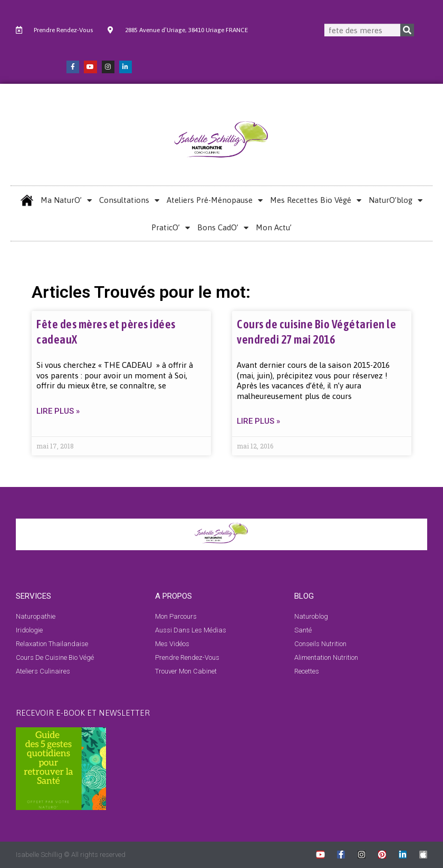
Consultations (129, 201)
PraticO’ (171, 228)
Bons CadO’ (223, 228)
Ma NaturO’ (66, 201)
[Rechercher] (407, 30)
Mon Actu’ (274, 227)
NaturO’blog (396, 201)
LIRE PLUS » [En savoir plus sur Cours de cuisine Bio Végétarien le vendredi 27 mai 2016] (258, 421)
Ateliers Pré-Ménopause (215, 201)
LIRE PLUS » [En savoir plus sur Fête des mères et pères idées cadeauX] (58, 411)
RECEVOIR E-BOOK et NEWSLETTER (83, 712)
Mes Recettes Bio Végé (316, 201)
